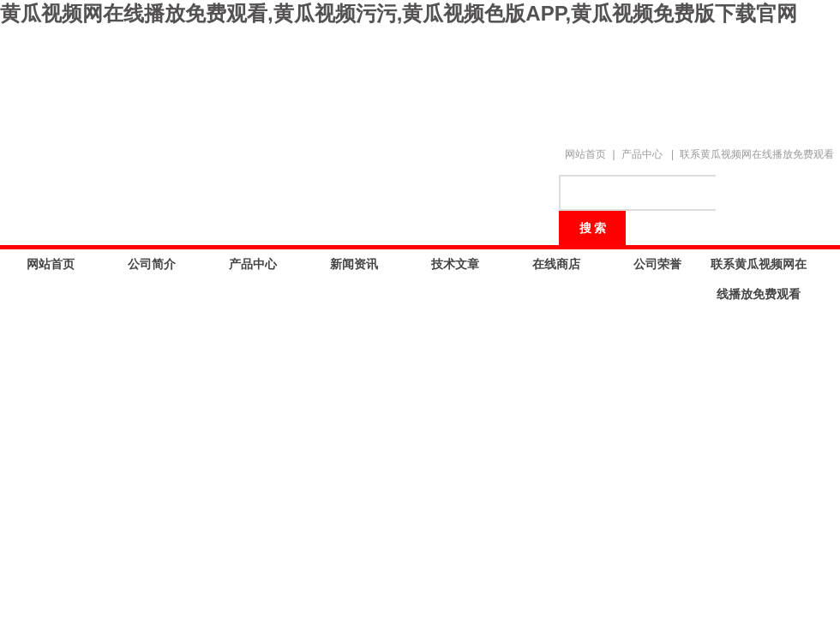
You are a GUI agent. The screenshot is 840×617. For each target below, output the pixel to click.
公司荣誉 (657, 264)
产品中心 (642, 154)
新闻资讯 (354, 264)
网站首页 (585, 154)
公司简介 (152, 264)
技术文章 (455, 264)
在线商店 (556, 264)
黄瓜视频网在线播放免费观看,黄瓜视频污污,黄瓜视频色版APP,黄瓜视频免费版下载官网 (399, 13)
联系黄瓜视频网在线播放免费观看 (757, 154)
